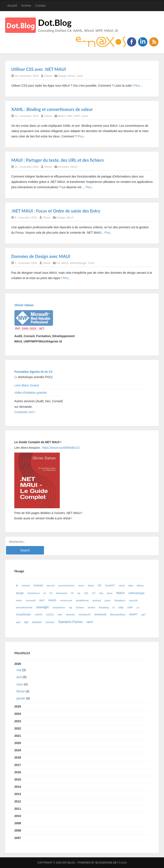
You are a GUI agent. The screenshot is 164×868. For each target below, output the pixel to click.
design (20, 593)
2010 (18, 816)
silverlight (42, 607)
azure (81, 585)
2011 (18, 809)
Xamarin (50, 622)
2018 (18, 757)
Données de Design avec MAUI (41, 256)
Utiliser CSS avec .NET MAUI (39, 69)
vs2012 (50, 615)
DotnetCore (34, 593)
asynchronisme (66, 585)
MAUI (72, 76)
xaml (90, 622)
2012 (18, 801)
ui (114, 607)
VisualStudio (23, 615)
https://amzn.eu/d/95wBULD (60, 448)
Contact (41, 6)
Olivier (48, 76)
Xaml (80, 76)
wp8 (18, 622)
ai (17, 585)
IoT (94, 593)
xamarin (37, 622)
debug (140, 585)
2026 (82, 682)
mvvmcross (66, 600)
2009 (18, 823)
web (60, 615)
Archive (26, 6)
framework (62, 593)
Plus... (138, 86)
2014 (18, 787)
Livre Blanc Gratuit (27, 385)
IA (72, 593)
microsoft (31, 600)
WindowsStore (118, 615)
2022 (18, 728)
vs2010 (38, 615)
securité (133, 600)
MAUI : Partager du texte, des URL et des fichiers (58, 160)
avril (19, 677)
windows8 (100, 615)
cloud (122, 585)
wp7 (144, 615)
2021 (18, 736)
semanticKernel (24, 607)
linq (101, 593)
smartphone (59, 607)
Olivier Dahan (24, 305)
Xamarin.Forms (70, 622)
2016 (18, 772)
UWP (70, 116)
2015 (18, 779)
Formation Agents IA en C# (33, 372)
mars (20, 684)
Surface (80, 607)
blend (91, 585)
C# (58, 263)
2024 (18, 714)
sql (70, 607)
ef (45, 593)
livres (110, 593)
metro (19, 600)
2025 (18, 706)
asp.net (51, 585)
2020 (18, 743)
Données (63, 167)
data (131, 585)
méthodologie (136, 593)
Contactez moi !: (26, 412)
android (26, 585)
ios (79, 593)
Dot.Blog (55, 23)
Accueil (12, 6)
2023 (18, 721)
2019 (18, 750)
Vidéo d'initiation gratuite (31, 393)
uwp (121, 607)
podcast (97, 600)
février (21, 691)
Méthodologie (78, 263)
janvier (21, 698)
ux (138, 607)
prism (108, 600)
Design (62, 76)
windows (70, 615)
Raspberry (120, 600)
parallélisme (82, 600)
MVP (42, 600)
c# (99, 585)
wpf (26, 622)
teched (91, 607)
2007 (18, 838)
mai (19, 670)
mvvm (52, 600)
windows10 (85, 615)
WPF (77, 116)
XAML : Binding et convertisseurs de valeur (52, 109)
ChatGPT (110, 585)
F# (51, 593)
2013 (18, 794)
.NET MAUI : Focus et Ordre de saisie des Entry (56, 211)
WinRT (133, 615)
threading (104, 607)
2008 (18, 830)
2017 (18, 765)
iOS (86, 593)
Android (38, 585)
